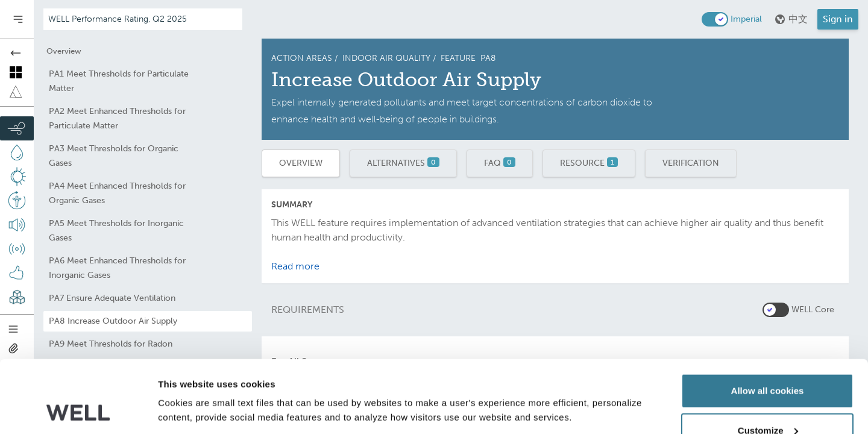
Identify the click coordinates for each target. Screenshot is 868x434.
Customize (768, 363)
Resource (589, 163)
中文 (791, 19)
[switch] (715, 19)
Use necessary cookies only (767, 402)
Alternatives (403, 163)
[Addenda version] (143, 19)
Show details (186, 382)
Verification (691, 163)
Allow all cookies (768, 323)
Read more (295, 266)
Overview (301, 163)
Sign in (838, 19)
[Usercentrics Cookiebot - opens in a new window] (78, 410)
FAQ (500, 163)
